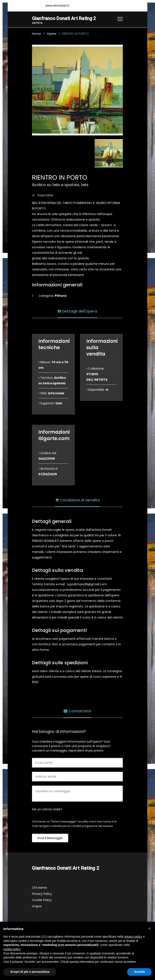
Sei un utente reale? (47, 809)
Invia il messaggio (50, 838)
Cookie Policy (42, 900)
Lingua (37, 906)
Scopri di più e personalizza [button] (30, 972)
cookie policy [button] (12, 949)
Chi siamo (39, 888)
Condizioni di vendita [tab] (77, 500)
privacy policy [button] (133, 937)
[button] (149, 928)
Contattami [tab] (77, 711)
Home (36, 34)
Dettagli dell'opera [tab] (77, 311)
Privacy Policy (42, 894)
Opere (52, 34)
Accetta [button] (139, 972)
